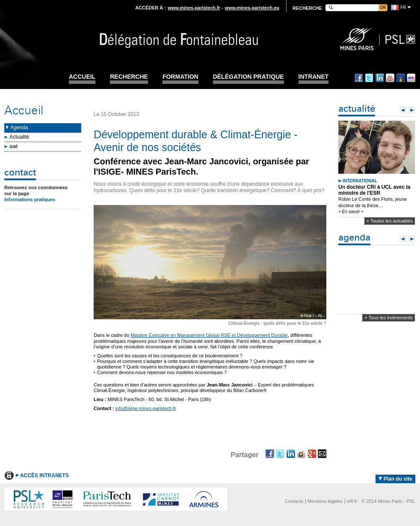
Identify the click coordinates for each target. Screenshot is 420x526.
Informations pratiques (30, 199)
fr (403, 7)
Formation (180, 77)
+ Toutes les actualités (390, 221)
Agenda (19, 128)
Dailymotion (401, 78)
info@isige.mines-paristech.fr (146, 408)
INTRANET (314, 77)
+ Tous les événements (389, 318)
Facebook (359, 78)
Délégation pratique (248, 77)
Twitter (369, 78)
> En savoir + (351, 212)
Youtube (390, 78)
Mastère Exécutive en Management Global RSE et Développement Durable (209, 335)
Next (412, 110)
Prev (403, 110)
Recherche (129, 77)
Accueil (82, 77)
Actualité (19, 137)
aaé (14, 146)
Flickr (411, 78)
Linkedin (380, 78)
